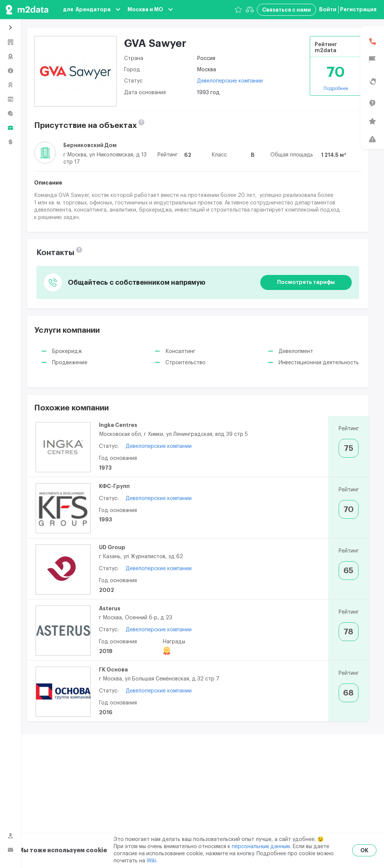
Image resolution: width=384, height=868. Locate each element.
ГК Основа (113, 670)
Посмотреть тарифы (306, 282)
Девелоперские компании (230, 81)
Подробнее (336, 89)
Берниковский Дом (90, 145)
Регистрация (358, 9)
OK (364, 850)
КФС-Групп (114, 486)
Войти (328, 9)
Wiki (151, 861)
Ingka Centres (118, 425)
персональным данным (261, 847)
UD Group (112, 547)
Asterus (110, 608)
